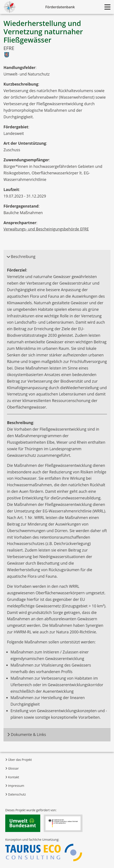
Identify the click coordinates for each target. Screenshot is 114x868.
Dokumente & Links (26, 734)
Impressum (15, 786)
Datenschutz (16, 794)
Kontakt (12, 777)
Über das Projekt (19, 760)
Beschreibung (21, 256)
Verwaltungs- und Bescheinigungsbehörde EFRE (46, 229)
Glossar (12, 768)
